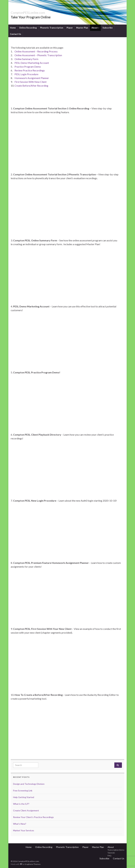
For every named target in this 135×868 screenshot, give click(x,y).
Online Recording (28, 28)
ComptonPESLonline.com (36, 12)
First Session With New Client (31, 82)
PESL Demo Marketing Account (32, 63)
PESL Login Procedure (26, 74)
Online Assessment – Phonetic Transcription (38, 55)
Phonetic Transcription (52, 28)
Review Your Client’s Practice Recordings (33, 817)
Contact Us (16, 34)
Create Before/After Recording (31, 86)
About (95, 28)
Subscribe (108, 28)
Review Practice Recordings (30, 70)
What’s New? (20, 824)
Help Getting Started (24, 797)
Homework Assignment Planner (32, 78)
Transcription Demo (116, 850)
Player (70, 28)
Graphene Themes (33, 864)
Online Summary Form (26, 59)
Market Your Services (24, 830)
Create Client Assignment (26, 810)
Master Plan (82, 28)
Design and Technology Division (29, 784)
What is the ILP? (21, 804)
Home (13, 28)
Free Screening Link (23, 791)
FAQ (109, 856)
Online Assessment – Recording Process (36, 51)
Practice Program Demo (28, 67)
